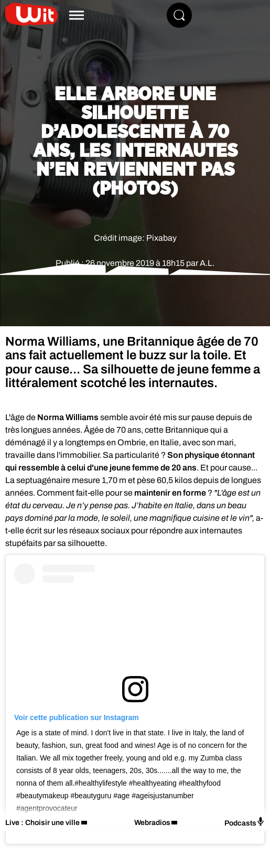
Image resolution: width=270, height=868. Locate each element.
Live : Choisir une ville (42, 823)
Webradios (152, 823)
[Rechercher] (179, 15)
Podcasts (245, 822)
